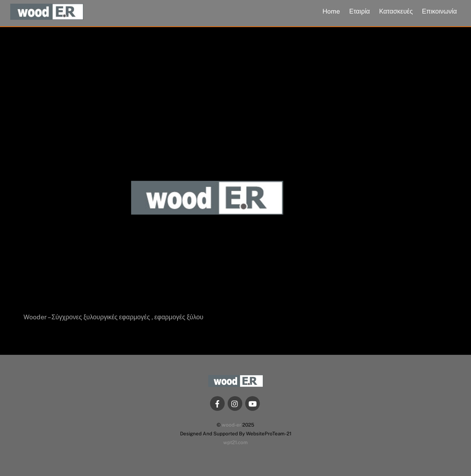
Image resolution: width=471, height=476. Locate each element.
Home (331, 11)
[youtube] (253, 403)
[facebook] (217, 403)
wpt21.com (235, 442)
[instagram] (235, 403)
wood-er (231, 425)
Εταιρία (360, 11)
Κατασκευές (396, 11)
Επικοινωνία (439, 11)
